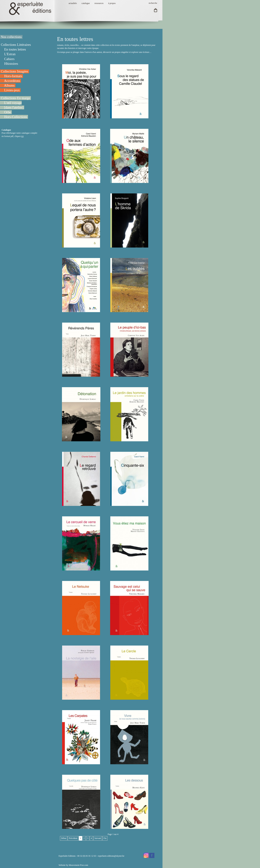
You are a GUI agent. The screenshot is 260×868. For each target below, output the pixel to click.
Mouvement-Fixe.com (78, 865)
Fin (105, 838)
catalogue (86, 3)
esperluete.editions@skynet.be (111, 856)
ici (22, 136)
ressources (99, 3)
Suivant (98, 838)
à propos (112, 3)
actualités (73, 3)
